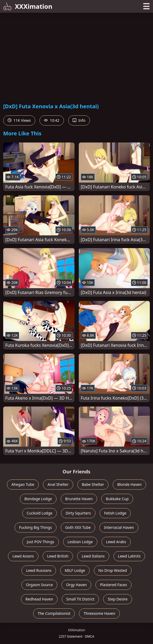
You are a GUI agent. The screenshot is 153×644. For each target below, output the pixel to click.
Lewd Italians (93, 556)
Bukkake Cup (117, 499)
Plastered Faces (113, 585)
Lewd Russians (39, 570)
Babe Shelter (93, 484)
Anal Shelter (58, 484)
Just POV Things (40, 542)
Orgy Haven (76, 585)
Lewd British (58, 556)
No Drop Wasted (113, 570)
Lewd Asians (23, 556)
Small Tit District (80, 599)
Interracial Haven (119, 527)
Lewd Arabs (116, 542)
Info (79, 120)
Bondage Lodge (38, 499)
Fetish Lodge (115, 513)
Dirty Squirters (78, 513)
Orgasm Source (39, 585)
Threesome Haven (99, 613)
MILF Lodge (75, 570)
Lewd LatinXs (129, 556)
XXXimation (28, 6)
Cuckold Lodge (40, 513)
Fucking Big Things (36, 527)
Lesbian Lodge (80, 542)
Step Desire (118, 599)
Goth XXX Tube (78, 527)
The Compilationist (54, 613)
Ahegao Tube (23, 484)
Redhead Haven (39, 599)
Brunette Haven (79, 499)
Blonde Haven (129, 484)
